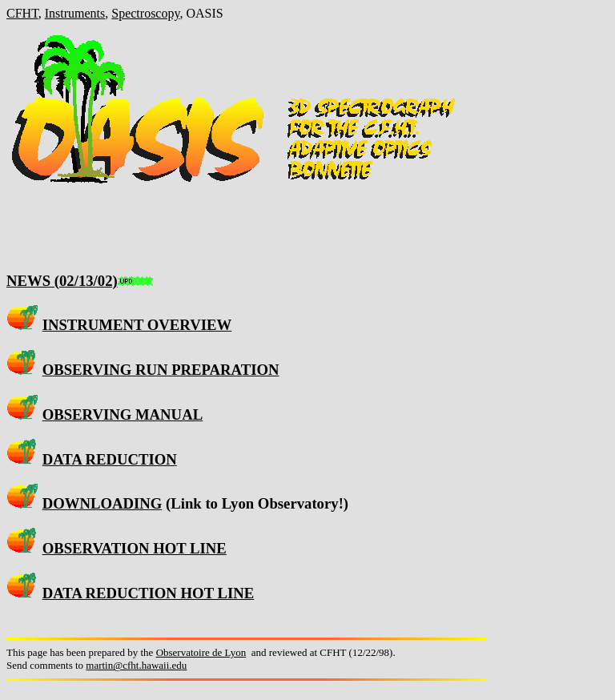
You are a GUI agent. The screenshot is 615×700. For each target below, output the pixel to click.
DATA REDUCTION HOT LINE (149, 593)
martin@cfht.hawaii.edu (136, 665)
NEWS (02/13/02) (62, 281)
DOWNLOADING (102, 503)
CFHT (22, 13)
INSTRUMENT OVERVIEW (137, 325)
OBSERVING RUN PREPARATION (161, 370)
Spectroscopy (145, 13)
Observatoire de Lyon (201, 652)
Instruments (75, 13)
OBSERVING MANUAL (123, 414)
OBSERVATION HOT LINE (135, 548)
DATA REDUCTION (110, 459)
